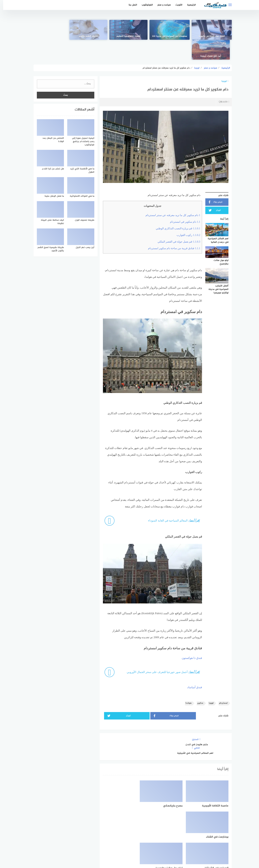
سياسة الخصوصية (126, 848)
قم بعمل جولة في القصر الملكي (176, 222)
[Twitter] (130, 837)
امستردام (220, 683)
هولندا (185, 683)
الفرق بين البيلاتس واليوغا (210, 36)
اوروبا (222, 61)
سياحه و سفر (161, 5)
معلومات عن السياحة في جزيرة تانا (170, 34)
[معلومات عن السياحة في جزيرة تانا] (169, 30)
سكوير (197, 683)
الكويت (176, 5)
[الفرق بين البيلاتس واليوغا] (210, 30)
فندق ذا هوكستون (189, 638)
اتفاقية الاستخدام (148, 848)
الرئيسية (188, 5)
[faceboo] (141, 837)
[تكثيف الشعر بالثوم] (89, 30)
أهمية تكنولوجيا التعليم (130, 36)
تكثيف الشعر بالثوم (89, 36)
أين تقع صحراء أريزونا (49, 36)
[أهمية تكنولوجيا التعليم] (129, 30)
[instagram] (118, 837)
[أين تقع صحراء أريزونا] (49, 30)
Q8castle (221, 82)
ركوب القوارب (185, 215)
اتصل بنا (130, 5)
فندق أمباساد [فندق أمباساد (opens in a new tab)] (191, 667)
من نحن (109, 848)
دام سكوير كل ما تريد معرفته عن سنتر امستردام (170, 195)
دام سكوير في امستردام (182, 202)
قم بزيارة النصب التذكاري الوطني (175, 209)
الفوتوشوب (144, 5)
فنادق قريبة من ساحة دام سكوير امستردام (171, 228)
